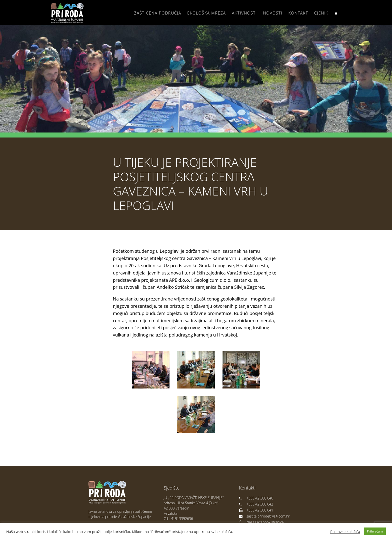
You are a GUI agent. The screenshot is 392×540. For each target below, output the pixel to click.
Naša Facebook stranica (261, 522)
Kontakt (298, 13)
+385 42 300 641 (256, 510)
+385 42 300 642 (256, 504)
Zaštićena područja (157, 13)
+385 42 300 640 (256, 498)
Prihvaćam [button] (375, 531)
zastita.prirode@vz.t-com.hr (264, 516)
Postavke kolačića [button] (345, 531)
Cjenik (321, 13)
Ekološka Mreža (207, 13)
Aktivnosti (244, 13)
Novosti (273, 13)
